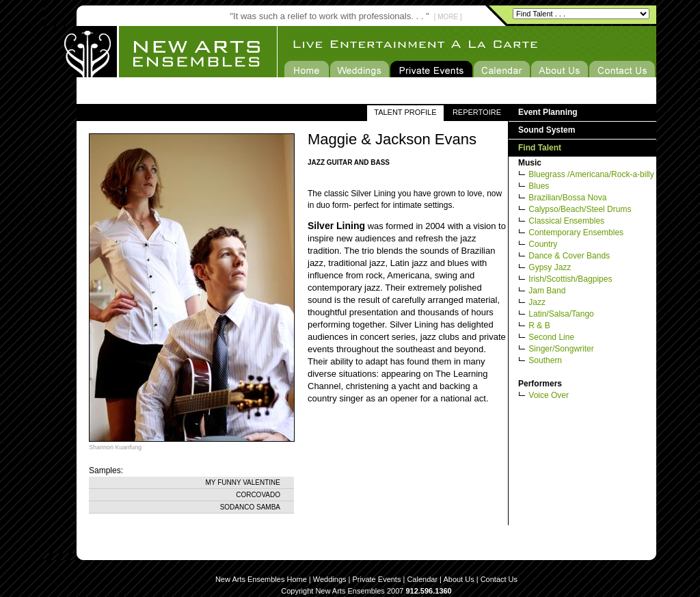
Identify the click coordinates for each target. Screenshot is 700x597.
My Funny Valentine (243, 482)
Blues (539, 186)
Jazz (537, 302)
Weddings (330, 579)
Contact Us (499, 579)
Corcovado (258, 495)
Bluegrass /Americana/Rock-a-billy (591, 174)
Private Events (377, 579)
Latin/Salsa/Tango (561, 314)
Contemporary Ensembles (576, 233)
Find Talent (540, 148)
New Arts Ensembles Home (261, 579)
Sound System (547, 130)
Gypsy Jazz (550, 267)
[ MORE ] (448, 17)
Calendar (422, 579)
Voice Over (549, 395)
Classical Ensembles (566, 221)
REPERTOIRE (477, 112)
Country (543, 244)
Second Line (551, 337)
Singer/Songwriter (561, 349)
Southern (545, 360)
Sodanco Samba (250, 507)
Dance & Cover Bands (569, 256)
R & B (539, 326)
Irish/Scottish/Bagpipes (570, 279)
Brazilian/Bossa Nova (567, 198)
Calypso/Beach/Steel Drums (580, 209)
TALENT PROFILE (405, 112)
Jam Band (547, 291)
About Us (458, 579)
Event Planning (548, 112)
